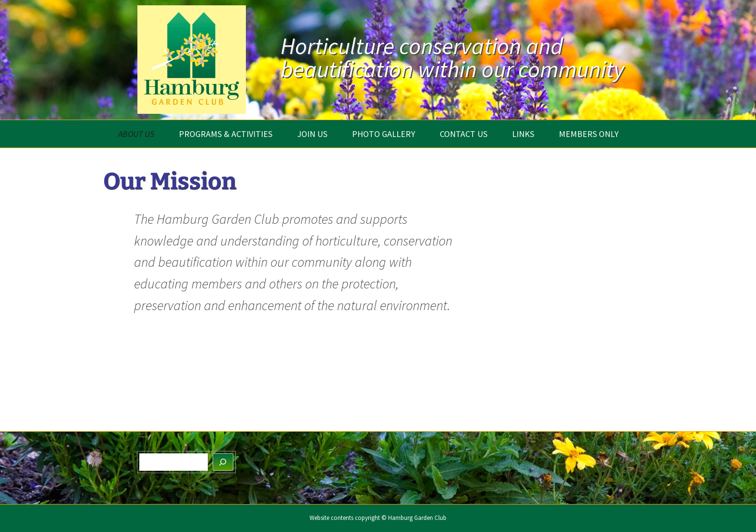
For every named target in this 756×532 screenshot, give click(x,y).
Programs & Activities (226, 134)
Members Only (589, 134)
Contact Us (464, 134)
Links (523, 134)
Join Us (312, 134)
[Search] (223, 462)
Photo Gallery (384, 134)
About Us (136, 134)
